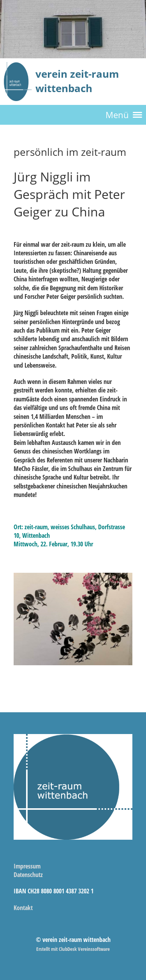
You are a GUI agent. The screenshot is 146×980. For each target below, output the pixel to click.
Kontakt (23, 908)
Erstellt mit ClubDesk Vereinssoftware (73, 949)
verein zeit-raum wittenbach (77, 81)
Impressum (27, 866)
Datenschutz (28, 875)
